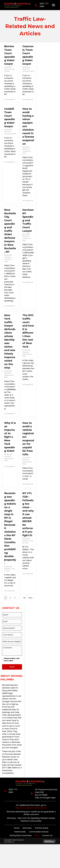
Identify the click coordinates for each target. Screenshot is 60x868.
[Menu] (53, 5)
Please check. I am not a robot (12, 660)
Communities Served (39, 832)
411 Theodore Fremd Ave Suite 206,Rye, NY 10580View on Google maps (46, 794)
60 (24, 598)
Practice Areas (42, 828)
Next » (31, 598)
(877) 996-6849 (9, 768)
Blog (37, 835)
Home (17, 828)
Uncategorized (10, 99)
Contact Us (47, 835)
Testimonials (20, 832)
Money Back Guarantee (21, 835)
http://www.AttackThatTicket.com (31, 808)
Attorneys (27, 828)
